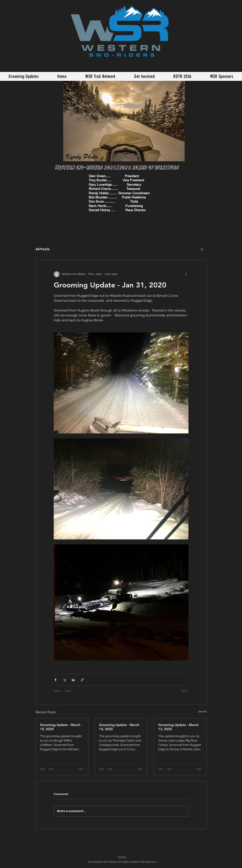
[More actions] (186, 274)
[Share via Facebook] (55, 680)
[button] (202, 249)
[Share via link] (82, 680)
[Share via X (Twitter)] (64, 680)
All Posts (43, 249)
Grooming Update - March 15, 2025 (60, 727)
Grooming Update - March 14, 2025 (119, 727)
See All (202, 711)
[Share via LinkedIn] (73, 680)
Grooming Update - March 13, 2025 (178, 727)
